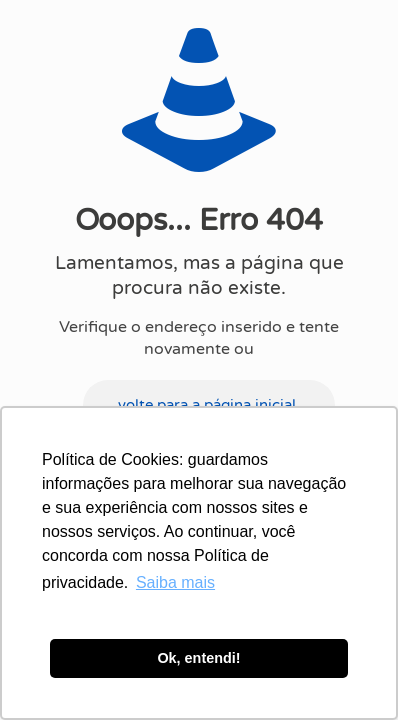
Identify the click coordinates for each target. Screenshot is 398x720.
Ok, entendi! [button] (198, 658)
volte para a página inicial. (209, 405)
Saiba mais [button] (175, 582)
